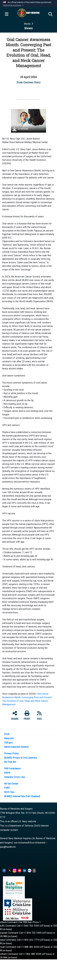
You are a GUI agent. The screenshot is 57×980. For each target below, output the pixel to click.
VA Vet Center (11, 784)
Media (27, 24)
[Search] (50, 14)
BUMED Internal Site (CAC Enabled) (22, 796)
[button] (13, 5)
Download (20, 129)
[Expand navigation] (7, 14)
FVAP (7, 788)
